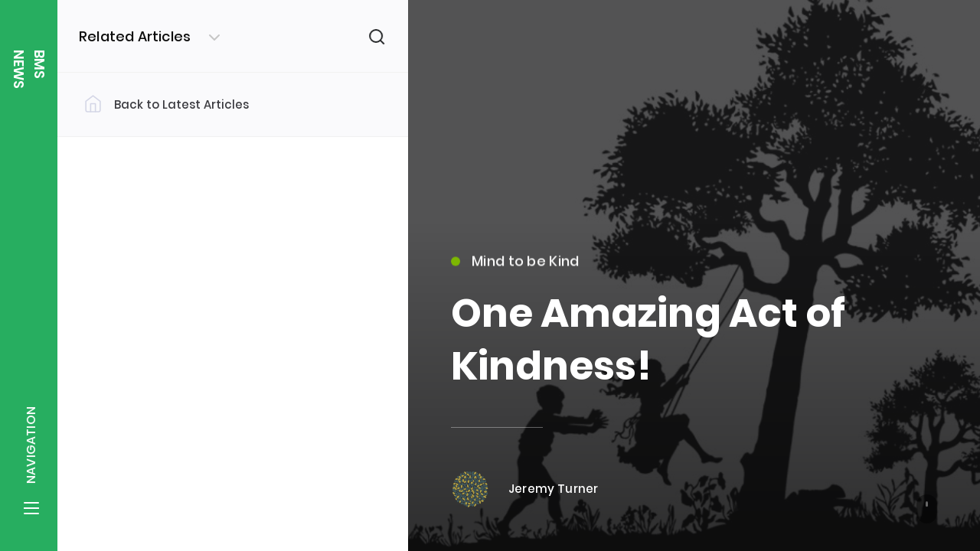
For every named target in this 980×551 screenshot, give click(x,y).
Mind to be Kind (515, 269)
